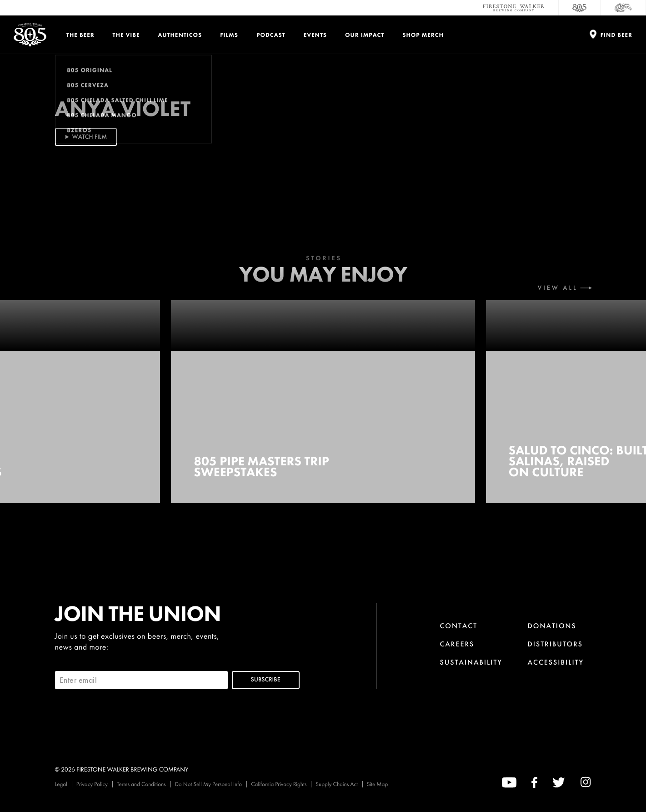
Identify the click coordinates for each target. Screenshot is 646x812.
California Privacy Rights (279, 784)
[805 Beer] (580, 8)
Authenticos (180, 35)
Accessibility (556, 662)
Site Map (377, 784)
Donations (552, 626)
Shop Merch (423, 35)
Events (315, 35)
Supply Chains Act (337, 784)
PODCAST (271, 35)
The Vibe (126, 35)
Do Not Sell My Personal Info (209, 784)
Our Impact (365, 35)
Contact (458, 626)
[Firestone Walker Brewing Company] (514, 8)
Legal (61, 784)
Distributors (556, 644)
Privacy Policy (92, 784)
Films (229, 35)
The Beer (80, 35)
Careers (457, 644)
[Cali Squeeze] (623, 8)
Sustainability (471, 662)
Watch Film (85, 137)
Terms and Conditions (141, 784)
